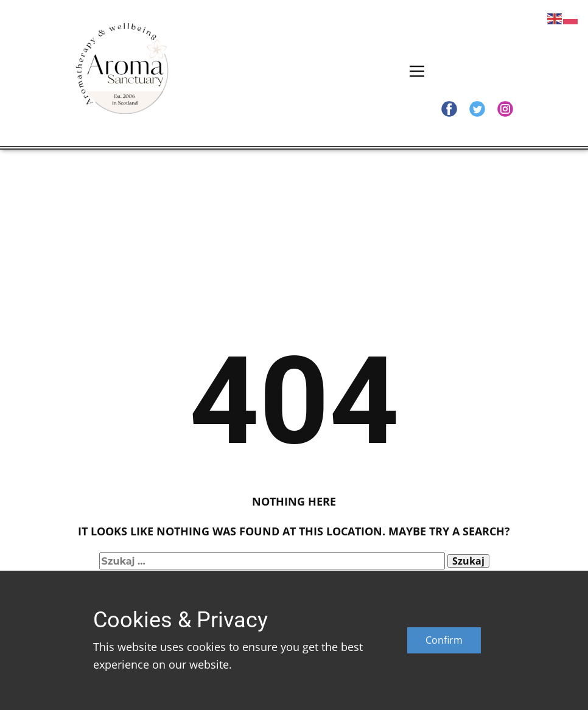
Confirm (444, 640)
